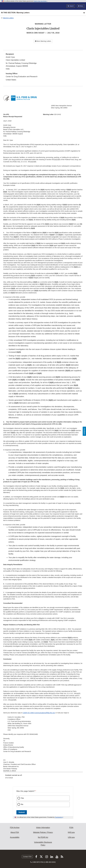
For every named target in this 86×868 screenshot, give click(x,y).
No (22, 804)
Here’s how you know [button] (41, 1)
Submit (22, 812)
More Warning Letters (43, 41)
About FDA (15, 832)
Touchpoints (58, 817)
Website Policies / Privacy (43, 832)
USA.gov (71, 837)
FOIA (71, 828)
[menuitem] (43, 777)
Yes (22, 798)
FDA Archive (15, 828)
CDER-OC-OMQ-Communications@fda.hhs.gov (39, 713)
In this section (15, 13)
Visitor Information (43, 828)
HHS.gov (71, 832)
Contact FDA (27, 857)
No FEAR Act (43, 837)
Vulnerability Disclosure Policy (43, 844)
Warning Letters (8, 18)
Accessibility (15, 837)
